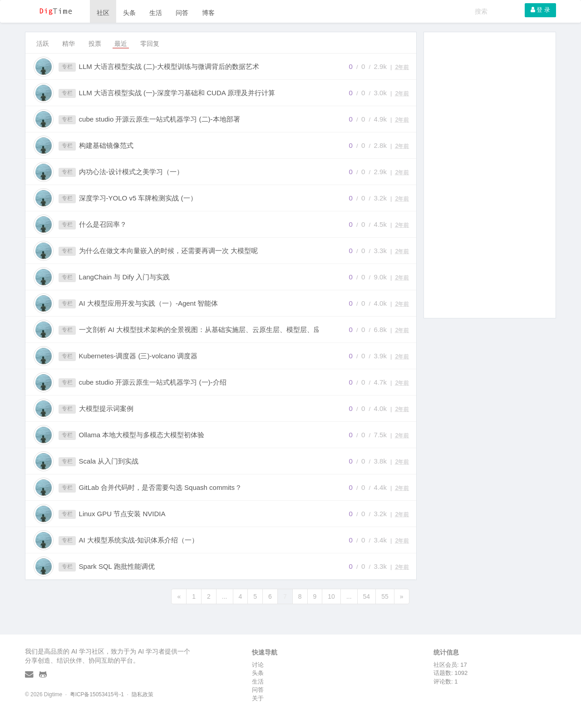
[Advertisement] (490, 175)
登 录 (540, 10)
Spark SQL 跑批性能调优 (117, 566)
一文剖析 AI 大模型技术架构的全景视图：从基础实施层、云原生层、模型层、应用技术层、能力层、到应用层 (209, 330)
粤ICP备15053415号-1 (97, 694)
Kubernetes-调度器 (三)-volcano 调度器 (138, 356)
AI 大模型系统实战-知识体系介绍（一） (139, 540)
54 (367, 596)
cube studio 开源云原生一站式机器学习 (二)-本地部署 (160, 119)
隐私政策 (143, 694)
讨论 (258, 665)
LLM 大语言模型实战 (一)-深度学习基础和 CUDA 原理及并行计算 (177, 93)
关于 (258, 698)
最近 (121, 44)
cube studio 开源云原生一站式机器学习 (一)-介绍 (153, 382)
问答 (182, 13)
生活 (156, 13)
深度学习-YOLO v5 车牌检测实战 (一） (138, 198)
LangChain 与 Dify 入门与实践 (125, 277)
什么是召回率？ (103, 224)
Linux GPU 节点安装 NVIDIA (122, 514)
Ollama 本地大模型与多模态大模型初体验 (142, 435)
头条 (129, 13)
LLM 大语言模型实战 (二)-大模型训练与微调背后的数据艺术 (169, 66)
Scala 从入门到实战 (109, 461)
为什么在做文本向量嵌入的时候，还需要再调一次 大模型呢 (168, 251)
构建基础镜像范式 (106, 145)
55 (385, 596)
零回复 (150, 44)
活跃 (43, 44)
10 (331, 596)
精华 (69, 44)
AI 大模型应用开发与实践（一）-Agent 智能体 (149, 303)
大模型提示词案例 (106, 408)
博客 (208, 13)
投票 (95, 44)
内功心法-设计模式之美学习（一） (131, 172)
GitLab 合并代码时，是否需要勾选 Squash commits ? (160, 487)
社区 (103, 13)
